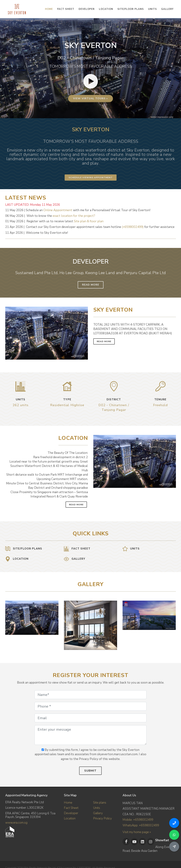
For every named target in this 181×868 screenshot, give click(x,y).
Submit (90, 771)
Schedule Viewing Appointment (91, 178)
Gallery (98, 813)
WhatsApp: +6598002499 (141, 825)
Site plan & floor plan (89, 221)
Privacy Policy (102, 818)
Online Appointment (58, 210)
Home (68, 803)
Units (97, 808)
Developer (71, 813)
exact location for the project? (74, 216)
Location (70, 818)
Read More (91, 285)
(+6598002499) (133, 227)
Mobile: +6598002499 (138, 820)
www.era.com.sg (16, 823)
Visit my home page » (137, 832)
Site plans (100, 803)
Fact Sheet (71, 808)
